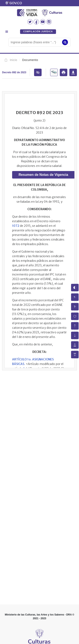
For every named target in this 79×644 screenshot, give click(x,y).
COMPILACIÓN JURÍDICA (38, 32)
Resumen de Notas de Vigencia (43, 175)
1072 (16, 226)
